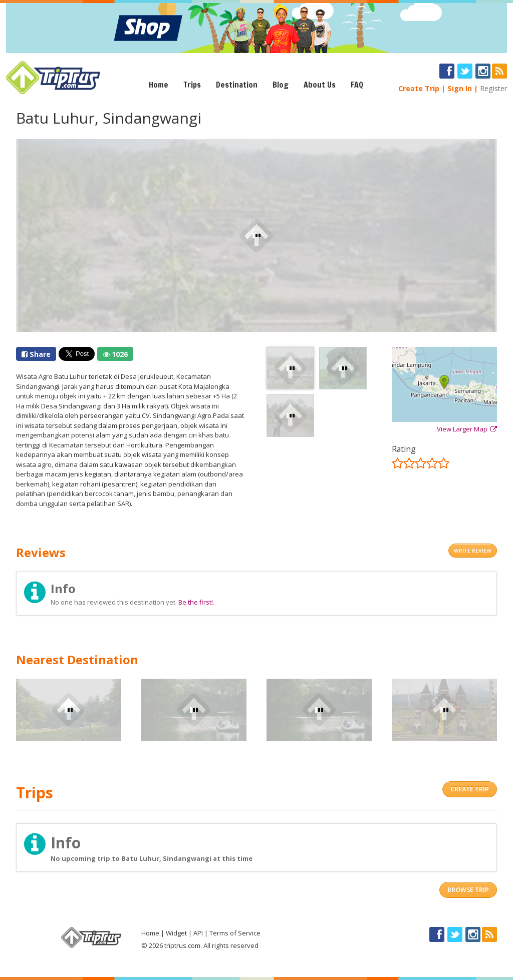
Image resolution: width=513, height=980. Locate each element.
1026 (115, 354)
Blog (281, 85)
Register (493, 88)
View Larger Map (467, 429)
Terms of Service (235, 933)
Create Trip (419, 88)
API (198, 933)
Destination (237, 85)
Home (159, 85)
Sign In (460, 88)
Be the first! (196, 602)
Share (36, 354)
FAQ (357, 85)
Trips (192, 85)
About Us (320, 85)
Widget (176, 933)
